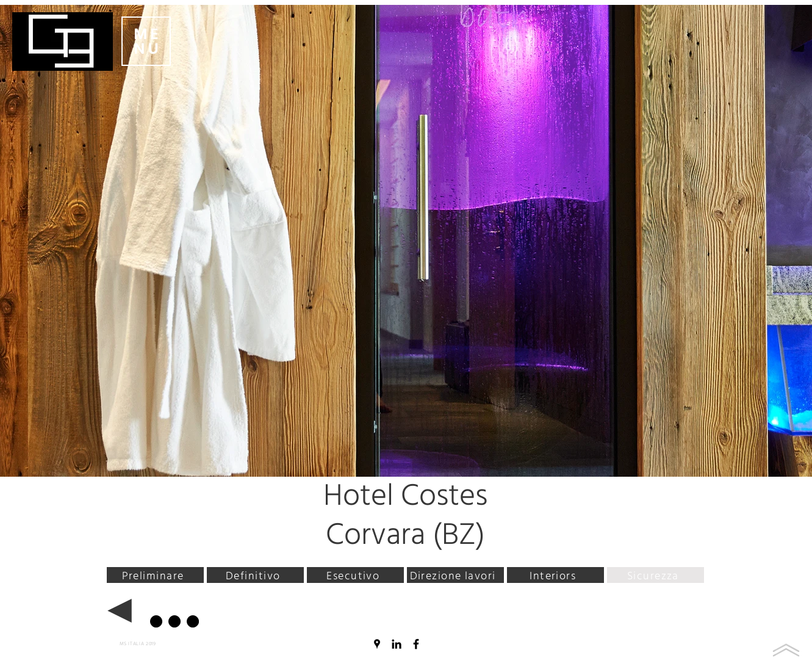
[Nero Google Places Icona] (377, 644)
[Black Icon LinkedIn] (397, 644)
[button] (146, 41)
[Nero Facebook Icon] (416, 644)
